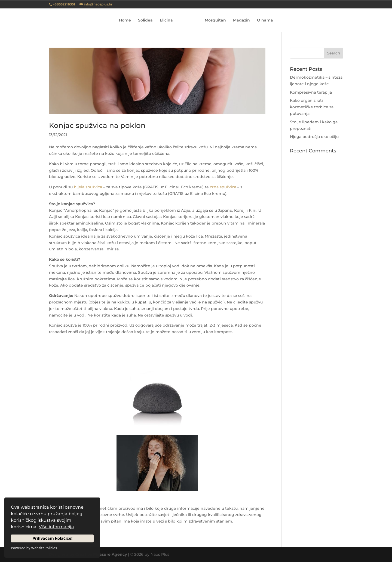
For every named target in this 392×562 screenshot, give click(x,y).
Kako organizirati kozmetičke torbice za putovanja (312, 107)
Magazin (241, 20)
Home (125, 20)
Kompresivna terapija (311, 92)
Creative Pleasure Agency (101, 554)
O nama (265, 20)
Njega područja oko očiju (314, 137)
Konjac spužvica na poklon (97, 125)
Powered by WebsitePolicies (34, 548)
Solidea (145, 20)
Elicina (166, 20)
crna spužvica (223, 187)
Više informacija (56, 527)
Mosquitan (215, 20)
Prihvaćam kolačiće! (52, 538)
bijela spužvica (88, 187)
